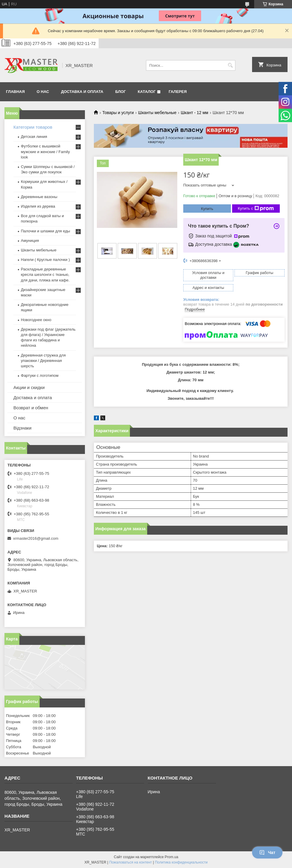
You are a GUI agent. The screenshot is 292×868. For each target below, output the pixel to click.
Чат (267, 853)
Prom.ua (171, 857)
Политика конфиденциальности (181, 862)
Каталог (147, 92)
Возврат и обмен (31, 408)
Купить (207, 209)
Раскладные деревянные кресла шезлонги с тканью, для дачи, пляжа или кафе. (45, 274)
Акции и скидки (29, 387)
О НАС (43, 92)
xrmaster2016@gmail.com (36, 538)
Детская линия (34, 137)
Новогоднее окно (36, 320)
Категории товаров (33, 127)
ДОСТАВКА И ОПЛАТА (82, 92)
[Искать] (230, 65)
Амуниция (30, 241)
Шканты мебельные (157, 113)
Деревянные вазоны (39, 197)
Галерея (178, 92)
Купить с (256, 209)
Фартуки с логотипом (40, 375)
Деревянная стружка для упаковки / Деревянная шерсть (43, 361)
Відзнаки (22, 428)
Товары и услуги (118, 113)
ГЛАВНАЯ (15, 92)
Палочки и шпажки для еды (45, 231)
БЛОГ (121, 92)
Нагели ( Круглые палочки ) (45, 260)
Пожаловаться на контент (130, 862)
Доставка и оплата (33, 398)
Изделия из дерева (38, 206)
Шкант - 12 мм (195, 113)
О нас (19, 418)
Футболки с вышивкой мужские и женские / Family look (45, 151)
